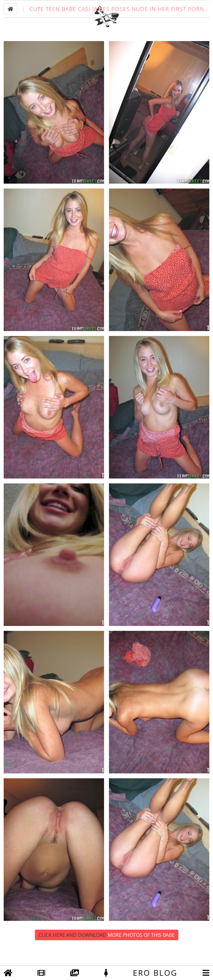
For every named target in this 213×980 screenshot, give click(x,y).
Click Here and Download (107, 954)
